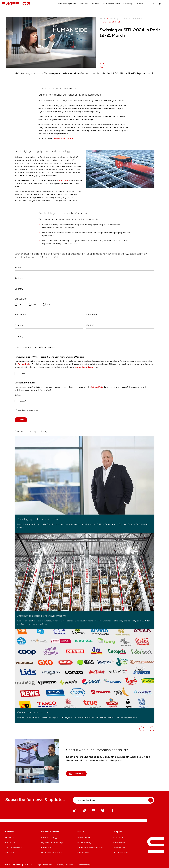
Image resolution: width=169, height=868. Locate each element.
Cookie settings (85, 863)
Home (103, 18)
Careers (136, 6)
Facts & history (120, 840)
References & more (108, 6)
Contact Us (10, 840)
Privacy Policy (24, 362)
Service (92, 6)
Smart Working (84, 840)
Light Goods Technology (52, 840)
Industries (81, 6)
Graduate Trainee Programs (90, 845)
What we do (118, 835)
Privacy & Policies (65, 863)
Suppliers (10, 850)
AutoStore (63, 180)
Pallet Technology (49, 835)
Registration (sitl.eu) (63, 138)
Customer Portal (121, 850)
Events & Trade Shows (132, 18)
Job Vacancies (84, 835)
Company (124, 6)
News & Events (120, 845)
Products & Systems (63, 6)
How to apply (83, 850)
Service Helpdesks (13, 845)
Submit (21, 418)
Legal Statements (44, 863)
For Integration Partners (52, 850)
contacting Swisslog (84, 365)
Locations (10, 835)
